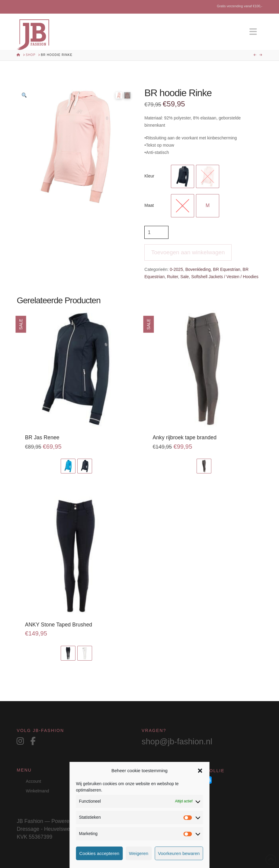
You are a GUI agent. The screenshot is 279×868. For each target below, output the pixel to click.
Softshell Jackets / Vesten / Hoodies (225, 277)
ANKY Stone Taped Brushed (59, 625)
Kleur (149, 176)
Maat (149, 205)
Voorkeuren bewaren (179, 853)
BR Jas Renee (42, 437)
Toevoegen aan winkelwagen (188, 252)
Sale (184, 277)
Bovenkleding (198, 269)
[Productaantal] (156, 232)
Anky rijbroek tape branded (185, 437)
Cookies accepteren (99, 853)
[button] (200, 771)
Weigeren (139, 853)
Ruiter (173, 277)
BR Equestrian (227, 269)
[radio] (183, 176)
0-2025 (176, 269)
